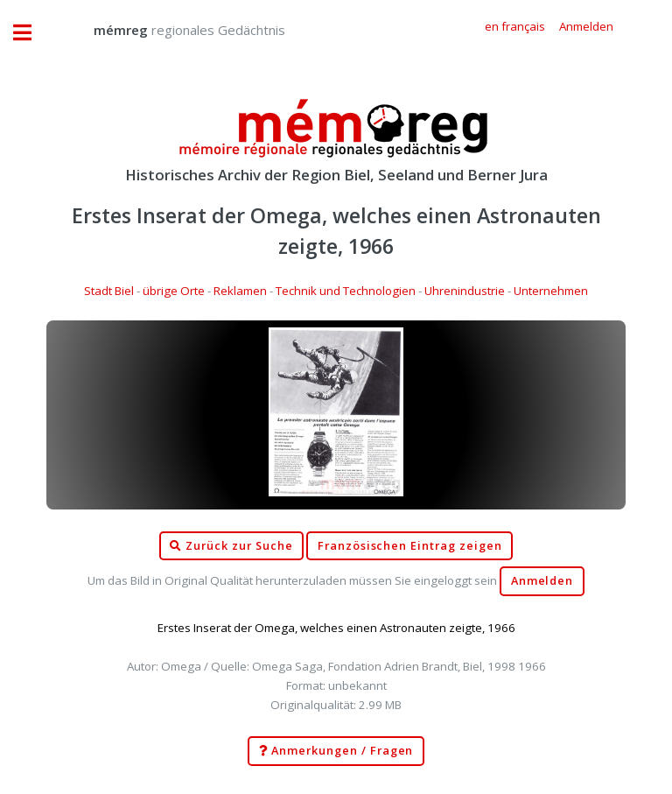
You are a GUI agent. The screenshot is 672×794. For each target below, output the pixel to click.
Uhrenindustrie (465, 291)
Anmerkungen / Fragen (336, 751)
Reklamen (240, 291)
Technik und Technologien (346, 291)
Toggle (31, 33)
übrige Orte (174, 291)
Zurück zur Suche (231, 546)
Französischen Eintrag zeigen (410, 546)
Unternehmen (551, 291)
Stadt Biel (109, 291)
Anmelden (542, 581)
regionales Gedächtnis (172, 30)
